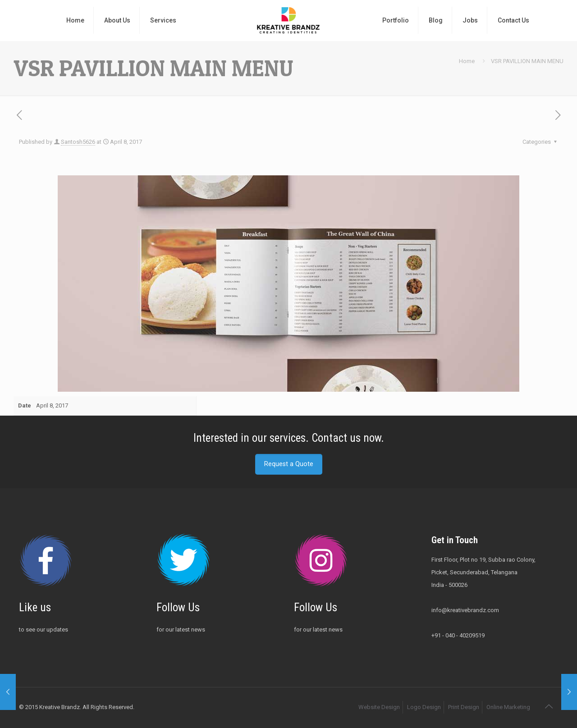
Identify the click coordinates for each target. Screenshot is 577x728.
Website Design (379, 707)
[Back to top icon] (549, 706)
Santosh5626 (78, 142)
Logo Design (424, 707)
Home (467, 61)
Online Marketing (508, 707)
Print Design (464, 707)
